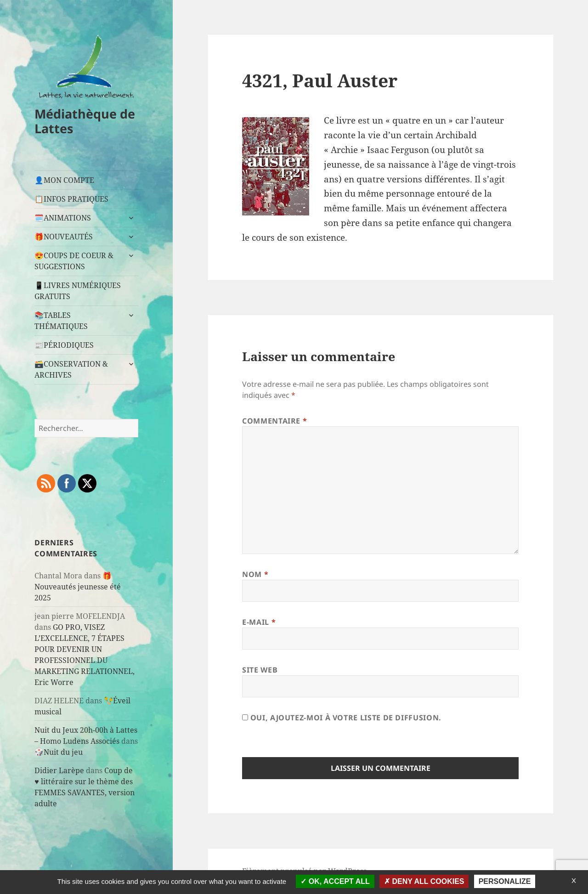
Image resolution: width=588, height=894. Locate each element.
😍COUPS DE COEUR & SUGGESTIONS (74, 261)
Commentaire (274, 421)
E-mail (259, 622)
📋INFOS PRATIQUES (71, 199)
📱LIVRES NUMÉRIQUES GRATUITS (78, 291)
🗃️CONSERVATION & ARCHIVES (71, 369)
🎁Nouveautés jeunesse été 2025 (78, 587)
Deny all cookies (424, 881)
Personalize (505, 881)
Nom (255, 574)
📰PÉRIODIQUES (64, 345)
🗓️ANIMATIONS (63, 218)
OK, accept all (335, 881)
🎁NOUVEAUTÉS (64, 237)
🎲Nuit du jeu (59, 752)
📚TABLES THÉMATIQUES (61, 321)
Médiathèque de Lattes (85, 121)
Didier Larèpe (59, 770)
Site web (260, 670)
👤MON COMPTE (64, 180)
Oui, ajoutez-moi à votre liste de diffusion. (342, 718)
